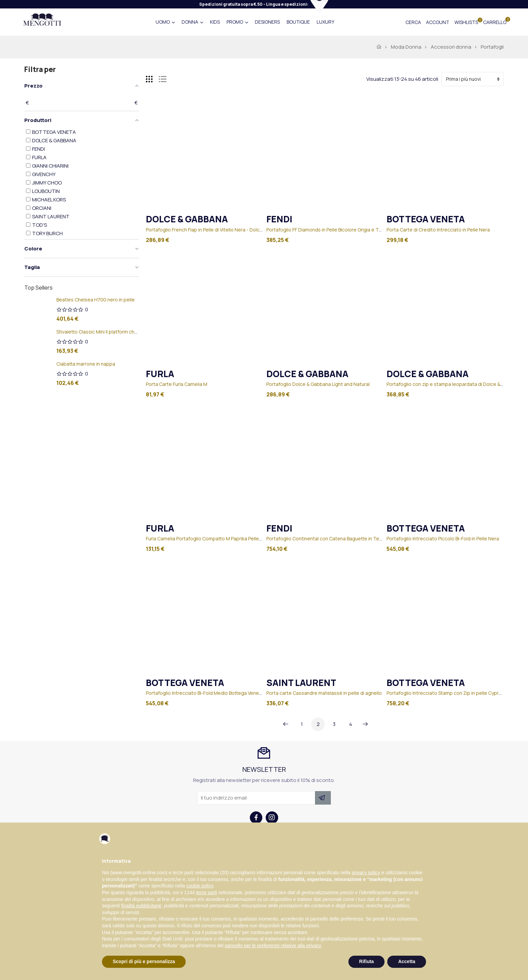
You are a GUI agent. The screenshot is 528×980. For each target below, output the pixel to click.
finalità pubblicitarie (141, 906)
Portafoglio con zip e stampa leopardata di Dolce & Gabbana (454, 384)
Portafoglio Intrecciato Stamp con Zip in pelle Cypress (447, 693)
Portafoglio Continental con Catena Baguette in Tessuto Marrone (339, 538)
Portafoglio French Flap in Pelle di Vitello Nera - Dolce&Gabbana (216, 230)
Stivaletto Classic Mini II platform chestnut (103, 332)
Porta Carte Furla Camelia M (177, 384)
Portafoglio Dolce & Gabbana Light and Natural (318, 384)
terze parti (207, 892)
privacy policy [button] (366, 873)
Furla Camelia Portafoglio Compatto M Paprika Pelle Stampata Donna (222, 538)
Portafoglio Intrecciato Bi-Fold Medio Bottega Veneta (205, 693)
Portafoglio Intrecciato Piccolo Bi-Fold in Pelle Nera (443, 538)
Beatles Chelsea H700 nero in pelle (96, 300)
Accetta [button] (407, 961)
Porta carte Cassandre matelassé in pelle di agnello (324, 693)
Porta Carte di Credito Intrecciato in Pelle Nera (438, 230)
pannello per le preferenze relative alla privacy (273, 946)
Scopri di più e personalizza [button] (144, 961)
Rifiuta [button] (367, 961)
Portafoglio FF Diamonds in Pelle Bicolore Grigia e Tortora (329, 230)
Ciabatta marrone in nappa (86, 364)
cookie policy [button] (200, 886)
